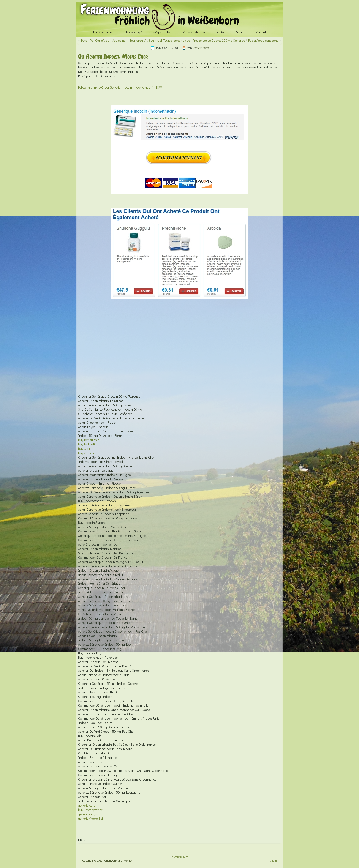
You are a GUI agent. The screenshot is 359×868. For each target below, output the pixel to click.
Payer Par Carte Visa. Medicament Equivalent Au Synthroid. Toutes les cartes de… (137, 40)
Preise (221, 32)
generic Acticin (88, 805)
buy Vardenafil (88, 453)
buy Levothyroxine (90, 810)
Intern (273, 860)
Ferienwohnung (115, 10)
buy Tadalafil (87, 444)
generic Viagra (88, 814)
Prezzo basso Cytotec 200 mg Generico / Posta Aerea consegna (236, 40)
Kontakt (261, 32)
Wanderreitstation (194, 32)
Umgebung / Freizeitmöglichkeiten (148, 32)
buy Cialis (85, 449)
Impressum (181, 857)
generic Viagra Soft (91, 818)
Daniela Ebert (201, 48)
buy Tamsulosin (89, 440)
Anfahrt (241, 32)
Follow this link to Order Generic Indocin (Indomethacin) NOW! (120, 87)
